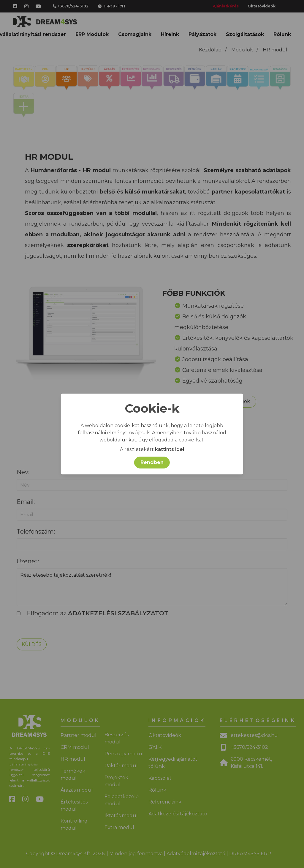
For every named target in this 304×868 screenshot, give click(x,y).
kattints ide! (170, 449)
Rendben (152, 462)
